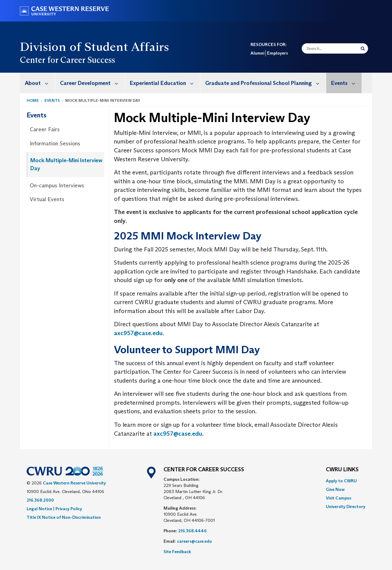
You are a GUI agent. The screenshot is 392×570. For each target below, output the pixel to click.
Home (33, 100)
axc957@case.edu (138, 333)
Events (346, 83)
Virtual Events (47, 199)
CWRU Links (342, 470)
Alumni (257, 53)
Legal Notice (39, 509)
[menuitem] (38, 83)
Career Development (92, 83)
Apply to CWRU (341, 481)
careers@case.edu (194, 541)
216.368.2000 (40, 500)
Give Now (335, 489)
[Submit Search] (363, 48)
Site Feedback (177, 552)
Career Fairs (45, 129)
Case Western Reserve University (74, 483)
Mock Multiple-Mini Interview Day (66, 164)
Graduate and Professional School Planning (266, 83)
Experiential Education (165, 83)
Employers (277, 53)
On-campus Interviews (57, 186)
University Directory (346, 507)
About (40, 83)
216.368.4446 (192, 531)
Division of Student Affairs (95, 47)
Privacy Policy (69, 509)
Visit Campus (339, 498)
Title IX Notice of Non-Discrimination (64, 517)
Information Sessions (55, 143)
